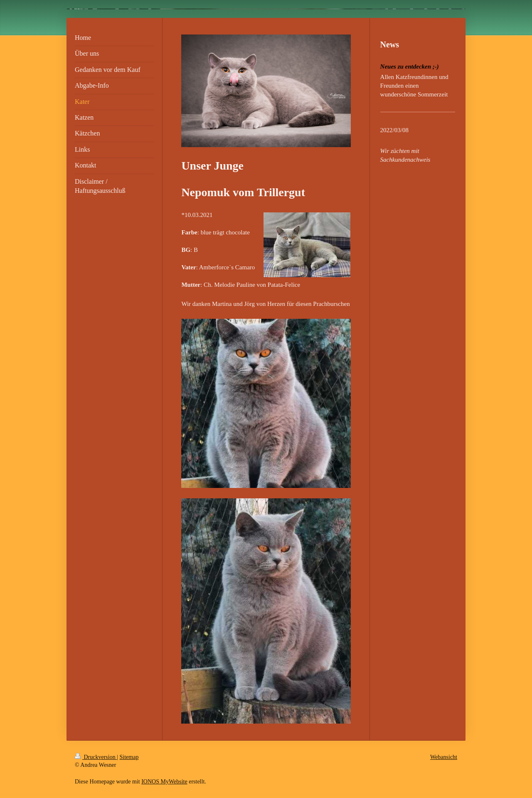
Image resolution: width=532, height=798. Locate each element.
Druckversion (96, 757)
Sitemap (129, 757)
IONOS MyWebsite (164, 782)
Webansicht (444, 757)
